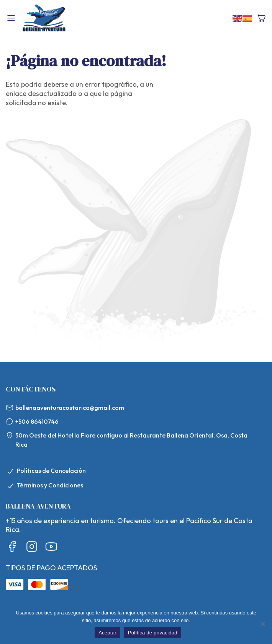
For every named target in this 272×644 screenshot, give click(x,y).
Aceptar (107, 633)
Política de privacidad (153, 633)
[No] (262, 624)
